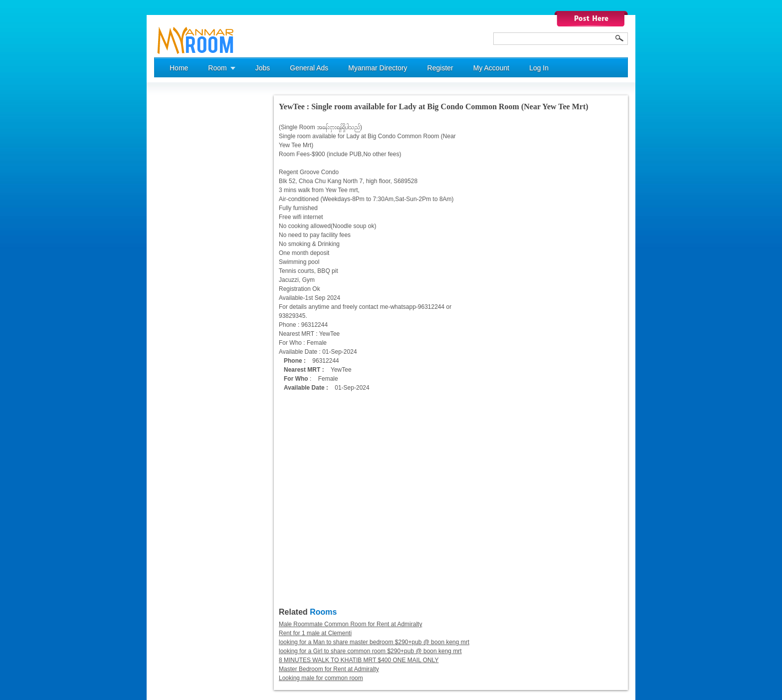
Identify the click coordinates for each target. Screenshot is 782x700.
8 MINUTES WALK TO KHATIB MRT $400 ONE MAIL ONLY (359, 660)
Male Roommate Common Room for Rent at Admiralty (350, 624)
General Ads (309, 68)
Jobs (263, 68)
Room (217, 68)
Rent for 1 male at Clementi (315, 633)
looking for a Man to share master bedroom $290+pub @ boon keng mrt (374, 642)
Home (179, 68)
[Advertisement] (194, 245)
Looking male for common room (321, 678)
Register (440, 68)
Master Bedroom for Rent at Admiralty (329, 669)
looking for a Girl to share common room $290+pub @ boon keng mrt (370, 651)
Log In (539, 68)
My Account (491, 68)
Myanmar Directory (378, 68)
